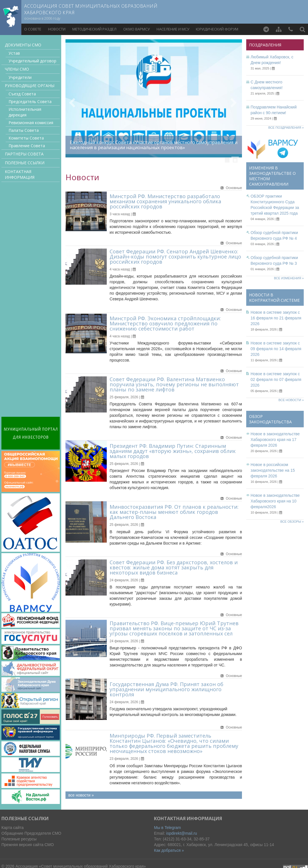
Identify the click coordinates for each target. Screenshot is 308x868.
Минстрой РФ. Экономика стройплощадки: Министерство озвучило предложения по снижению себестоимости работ (165, 323)
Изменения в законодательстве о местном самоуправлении (272, 176)
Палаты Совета (24, 130)
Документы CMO (23, 45)
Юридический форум (217, 29)
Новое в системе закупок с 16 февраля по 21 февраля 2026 (276, 318)
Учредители (20, 77)
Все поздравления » (286, 128)
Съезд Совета (22, 94)
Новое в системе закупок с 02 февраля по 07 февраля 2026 (276, 379)
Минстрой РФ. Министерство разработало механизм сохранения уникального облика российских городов (165, 201)
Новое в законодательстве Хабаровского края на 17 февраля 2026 (275, 440)
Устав (14, 53)
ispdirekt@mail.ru (182, 833)
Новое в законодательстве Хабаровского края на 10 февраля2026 (275, 501)
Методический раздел (94, 29)
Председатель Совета (30, 101)
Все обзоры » (292, 522)
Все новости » (291, 400)
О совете (33, 29)
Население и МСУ (173, 29)
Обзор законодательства (270, 419)
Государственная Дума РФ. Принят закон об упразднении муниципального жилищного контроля (167, 689)
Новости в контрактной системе (274, 297)
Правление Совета (27, 146)
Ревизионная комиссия (31, 123)
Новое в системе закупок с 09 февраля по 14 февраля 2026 (276, 349)
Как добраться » (169, 850)
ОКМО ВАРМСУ (136, 29)
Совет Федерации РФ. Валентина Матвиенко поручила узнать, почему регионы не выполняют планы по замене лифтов (174, 384)
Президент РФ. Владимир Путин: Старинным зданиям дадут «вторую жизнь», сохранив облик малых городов (173, 451)
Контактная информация (20, 174)
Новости (57, 29)
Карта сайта (13, 828)
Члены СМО (17, 69)
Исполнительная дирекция (25, 112)
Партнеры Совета (24, 154)
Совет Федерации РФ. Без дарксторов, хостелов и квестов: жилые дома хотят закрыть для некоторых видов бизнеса (174, 567)
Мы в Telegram (168, 828)
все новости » (81, 795)
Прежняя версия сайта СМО (28, 845)
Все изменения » (289, 278)
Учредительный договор (32, 61)
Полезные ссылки (25, 163)
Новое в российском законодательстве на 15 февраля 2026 (273, 470)
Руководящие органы (30, 86)
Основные (234, 188)
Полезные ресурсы (19, 839)
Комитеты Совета (26, 138)
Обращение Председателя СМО (31, 833)
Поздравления (265, 45)
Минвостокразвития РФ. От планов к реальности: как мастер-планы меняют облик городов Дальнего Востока (174, 512)
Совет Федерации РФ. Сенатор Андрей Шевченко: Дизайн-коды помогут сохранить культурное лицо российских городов (175, 256)
